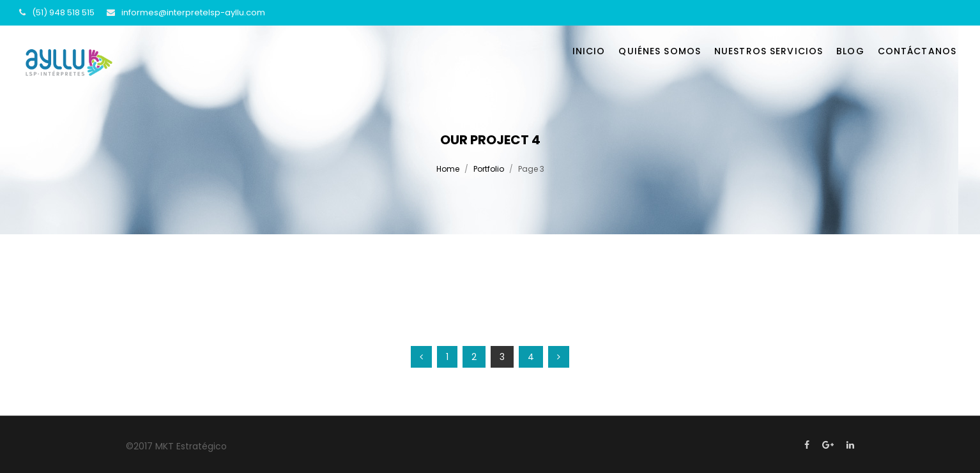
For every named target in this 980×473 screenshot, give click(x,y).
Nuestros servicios (769, 51)
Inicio (589, 51)
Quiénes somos (660, 51)
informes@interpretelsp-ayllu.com (193, 12)
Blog (850, 51)
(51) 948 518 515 (63, 12)
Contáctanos (917, 51)
